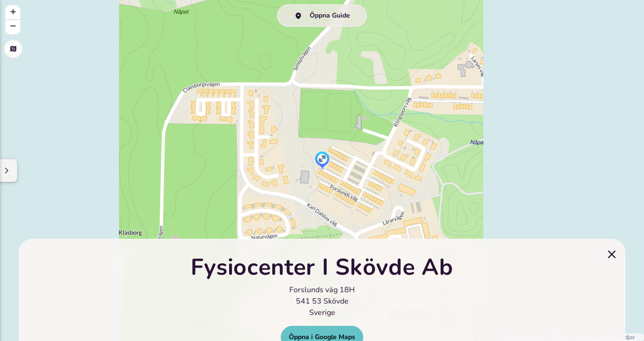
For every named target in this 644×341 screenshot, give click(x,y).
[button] (322, 161)
